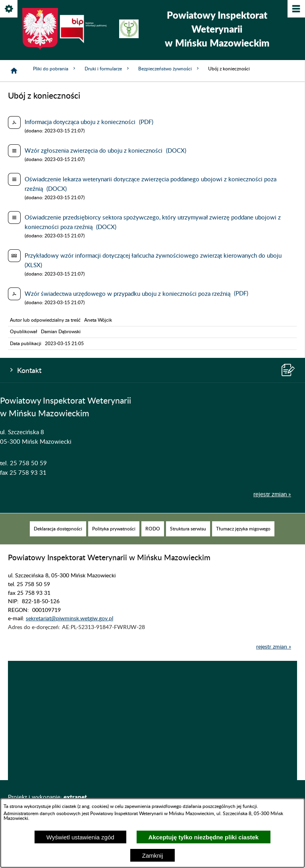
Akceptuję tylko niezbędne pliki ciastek (204, 837)
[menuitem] (58, 540)
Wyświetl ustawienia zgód (80, 837)
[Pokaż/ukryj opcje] (9, 9)
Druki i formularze (107, 69)
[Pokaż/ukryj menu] (296, 9)
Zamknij (153, 855)
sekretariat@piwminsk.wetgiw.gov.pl (69, 630)
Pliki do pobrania (55, 69)
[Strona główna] (14, 71)
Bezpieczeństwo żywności (169, 69)
